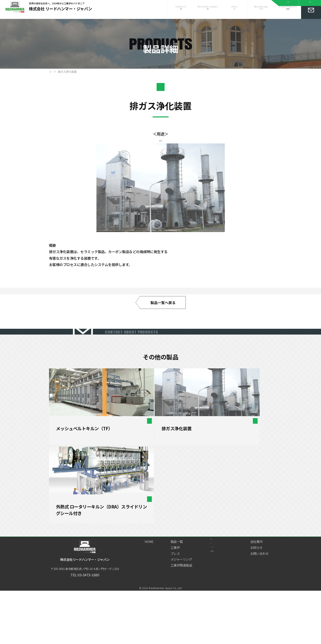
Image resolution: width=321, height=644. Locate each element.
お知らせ (310, 4)
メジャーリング (261, 16)
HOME (53, 76)
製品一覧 (69, 76)
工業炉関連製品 (288, 16)
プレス (235, 16)
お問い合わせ (260, 602)
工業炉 (208, 16)
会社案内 (288, 4)
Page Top (312, 625)
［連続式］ (103, 536)
